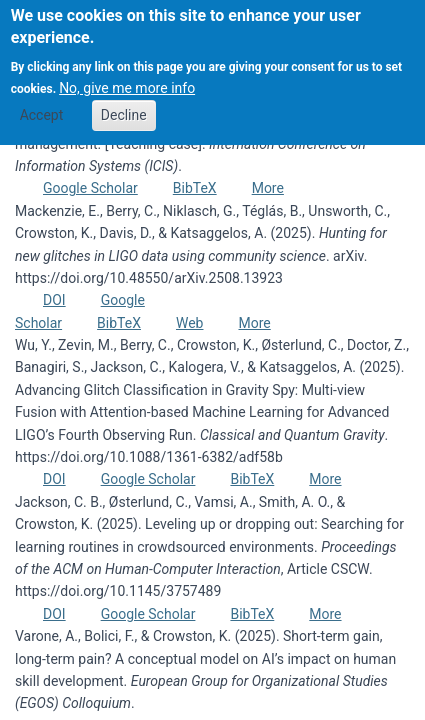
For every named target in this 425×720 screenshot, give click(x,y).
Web (190, 323)
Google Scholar (90, 188)
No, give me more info (127, 76)
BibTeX (195, 188)
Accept (42, 102)
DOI (54, 300)
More (268, 188)
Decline (124, 102)
